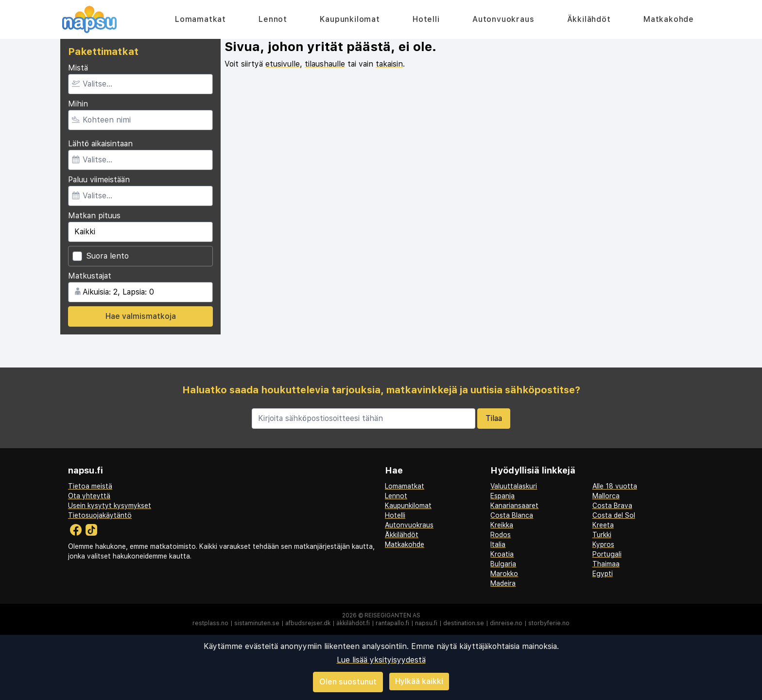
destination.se (464, 623)
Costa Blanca (512, 515)
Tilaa (494, 418)
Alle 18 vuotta (615, 486)
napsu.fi (426, 623)
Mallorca (606, 496)
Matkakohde (669, 19)
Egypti (603, 574)
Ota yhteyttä (89, 496)
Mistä (78, 68)
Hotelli (426, 19)
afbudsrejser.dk (308, 623)
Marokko (504, 574)
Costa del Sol (614, 515)
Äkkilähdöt (589, 19)
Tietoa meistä (90, 486)
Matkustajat (90, 276)
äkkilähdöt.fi (353, 623)
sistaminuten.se (257, 623)
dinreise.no (506, 623)
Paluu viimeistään (99, 180)
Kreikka (502, 525)
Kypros (603, 544)
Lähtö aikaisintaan (100, 144)
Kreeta (603, 525)
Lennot (273, 19)
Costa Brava (612, 506)
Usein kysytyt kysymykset (110, 506)
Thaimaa (606, 564)
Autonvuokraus (503, 19)
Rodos (501, 535)
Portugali (607, 554)
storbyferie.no (549, 623)
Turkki (602, 535)
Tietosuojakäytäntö (100, 515)
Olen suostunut (348, 682)
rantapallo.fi (392, 623)
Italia (498, 544)
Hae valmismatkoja (141, 316)
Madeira (503, 583)
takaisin (389, 64)
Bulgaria (503, 564)
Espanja (502, 496)
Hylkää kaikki (419, 681)
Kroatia (502, 554)
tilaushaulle (325, 64)
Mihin (78, 104)
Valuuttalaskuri (514, 486)
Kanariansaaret (514, 506)
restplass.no (210, 623)
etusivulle (283, 64)
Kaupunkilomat (350, 19)
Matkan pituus (94, 216)
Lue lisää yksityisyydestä (381, 660)
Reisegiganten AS (392, 615)
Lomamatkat (200, 19)
